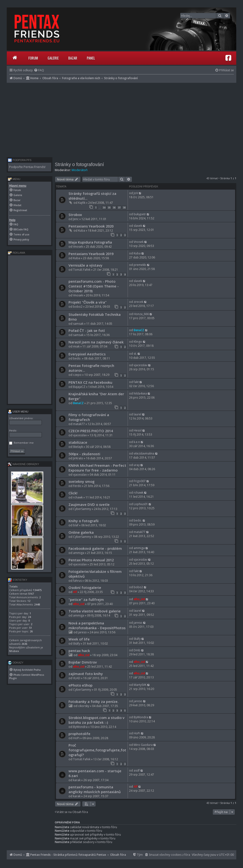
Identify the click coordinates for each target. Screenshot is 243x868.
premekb (140, 265)
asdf (137, 770)
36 (114, 207)
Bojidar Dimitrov (83, 662)
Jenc (76, 219)
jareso (82, 632)
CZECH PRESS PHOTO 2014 (91, 431)
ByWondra (80, 727)
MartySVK (140, 685)
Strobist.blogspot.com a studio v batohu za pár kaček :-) (97, 720)
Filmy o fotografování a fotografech (89, 417)
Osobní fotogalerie (85, 587)
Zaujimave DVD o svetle (89, 504)
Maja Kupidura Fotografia (90, 242)
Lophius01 (141, 504)
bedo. (77, 358)
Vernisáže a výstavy (85, 265)
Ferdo (77, 486)
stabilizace (78, 442)
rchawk (78, 497)
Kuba (82, 230)
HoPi (76, 738)
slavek (138, 226)
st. (135, 354)
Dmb (137, 650)
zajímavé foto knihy (86, 674)
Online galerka (81, 532)
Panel (91, 58)
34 (104, 207)
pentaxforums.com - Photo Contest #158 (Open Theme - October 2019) (94, 286)
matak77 (79, 424)
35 (109, 207)
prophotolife (79, 734)
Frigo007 (140, 481)
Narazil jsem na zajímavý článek (96, 342)
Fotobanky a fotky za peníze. (93, 701)
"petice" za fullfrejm (86, 599)
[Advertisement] (121, 119)
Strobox (75, 215)
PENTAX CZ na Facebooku (90, 382)
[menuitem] (39, 70)
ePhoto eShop (81, 685)
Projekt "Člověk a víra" (87, 302)
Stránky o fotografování (79, 164)
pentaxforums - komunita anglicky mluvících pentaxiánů (95, 789)
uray (137, 465)
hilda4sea (140, 393)
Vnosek (78, 247)
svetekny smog (81, 481)
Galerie (53, 58)
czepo (77, 375)
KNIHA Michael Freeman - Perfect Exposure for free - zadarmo (97, 468)
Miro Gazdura (143, 745)
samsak (78, 324)
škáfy (77, 644)
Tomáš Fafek (82, 270)
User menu (18, 412)
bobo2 (78, 307)
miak (76, 346)
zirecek (138, 302)
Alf (75, 592)
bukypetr (140, 214)
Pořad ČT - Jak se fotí (87, 330)
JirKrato (78, 458)
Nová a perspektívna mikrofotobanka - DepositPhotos (97, 625)
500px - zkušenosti (84, 454)
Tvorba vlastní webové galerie (95, 611)
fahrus (77, 581)
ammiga (79, 553)
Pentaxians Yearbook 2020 (91, 226)
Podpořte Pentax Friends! (27, 167)
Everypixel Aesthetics (87, 354)
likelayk (78, 447)
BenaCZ (139, 330)
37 (119, 207)
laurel (137, 414)
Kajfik (82, 203)
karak (77, 780)
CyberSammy (82, 509)
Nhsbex (14, 651)
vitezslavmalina (144, 453)
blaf (76, 525)
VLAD (77, 678)
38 (124, 207)
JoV (136, 193)
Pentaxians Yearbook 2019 (91, 254)
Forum (33, 58)
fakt (136, 382)
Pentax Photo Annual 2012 (91, 560)
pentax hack (79, 651)
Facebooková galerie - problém (95, 548)
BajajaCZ (79, 387)
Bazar (73, 58)
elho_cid (79, 604)
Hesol (138, 430)
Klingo (138, 342)
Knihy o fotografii (84, 521)
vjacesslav (140, 365)
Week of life (79, 639)
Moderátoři (80, 170)
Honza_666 (141, 314)
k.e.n (137, 442)
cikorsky (84, 706)
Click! (73, 493)
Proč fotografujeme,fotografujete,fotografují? (97, 750)
